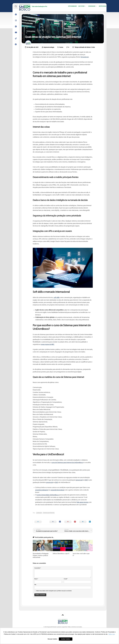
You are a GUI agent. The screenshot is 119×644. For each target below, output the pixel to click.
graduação (39, 513)
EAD (86, 480)
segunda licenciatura (57, 490)
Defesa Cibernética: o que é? (61, 554)
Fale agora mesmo (83, 502)
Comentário (38, 568)
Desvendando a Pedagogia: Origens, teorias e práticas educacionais (41, 556)
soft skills (57, 298)
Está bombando (69, 6)
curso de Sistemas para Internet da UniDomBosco (67, 463)
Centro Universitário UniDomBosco (48, 495)
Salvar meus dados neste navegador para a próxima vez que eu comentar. (54, 591)
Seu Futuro (78, 6)
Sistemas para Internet (49, 513)
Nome (36, 579)
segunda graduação (42, 490)
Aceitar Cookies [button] (66, 639)
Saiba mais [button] (112, 634)
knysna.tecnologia (49, 47)
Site (35, 585)
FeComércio (84, 57)
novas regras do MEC (48, 345)
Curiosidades (89, 6)
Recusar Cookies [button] (52, 639)
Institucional (100, 6)
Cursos (61, 47)
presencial (79, 480)
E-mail (66, 579)
